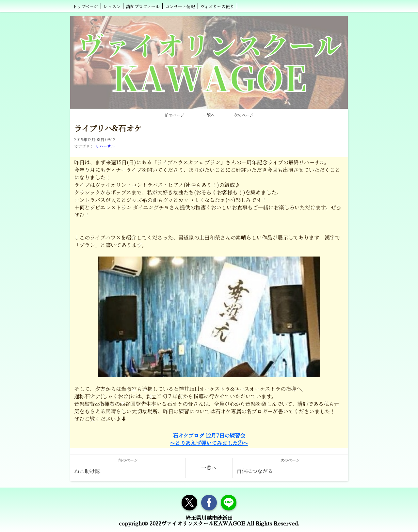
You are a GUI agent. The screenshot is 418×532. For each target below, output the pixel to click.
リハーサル (105, 146)
